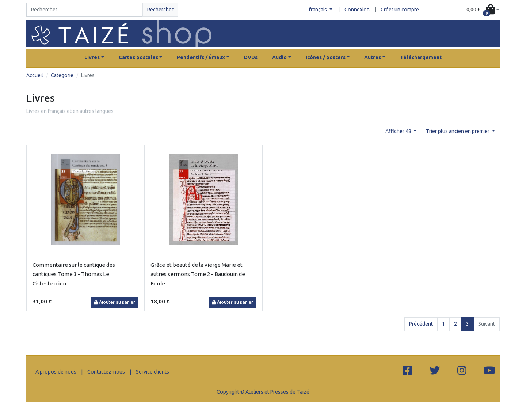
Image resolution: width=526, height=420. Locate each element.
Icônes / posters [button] (326, 57)
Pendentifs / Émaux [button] (201, 57)
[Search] (85, 10)
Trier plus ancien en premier (458, 131)
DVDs (251, 57)
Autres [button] (373, 57)
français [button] (319, 10)
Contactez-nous (106, 372)
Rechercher (160, 10)
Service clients (153, 372)
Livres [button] (92, 57)
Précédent (421, 324)
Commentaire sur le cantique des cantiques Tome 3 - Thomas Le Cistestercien (74, 274)
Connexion (357, 10)
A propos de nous (56, 372)
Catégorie (62, 75)
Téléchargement (421, 57)
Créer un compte (400, 10)
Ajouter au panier (115, 302)
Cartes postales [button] (138, 57)
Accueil (35, 75)
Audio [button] (279, 57)
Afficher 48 (399, 131)
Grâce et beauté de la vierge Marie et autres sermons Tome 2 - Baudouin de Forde (198, 274)
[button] (483, 10)
